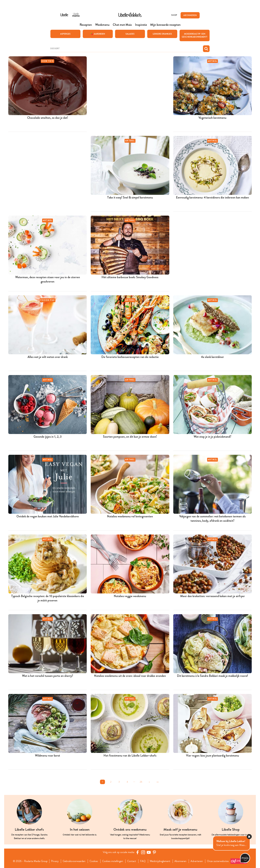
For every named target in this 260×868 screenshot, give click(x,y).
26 (141, 782)
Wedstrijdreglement (160, 861)
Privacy (55, 861)
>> (158, 782)
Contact (132, 861)
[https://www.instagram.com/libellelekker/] (143, 852)
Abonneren (180, 861)
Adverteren (197, 861)
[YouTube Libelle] (149, 852)
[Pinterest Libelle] (154, 852)
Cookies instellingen (113, 861)
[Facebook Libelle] (137, 852)
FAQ (143, 861)
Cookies (94, 861)
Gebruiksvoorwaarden (74, 861)
